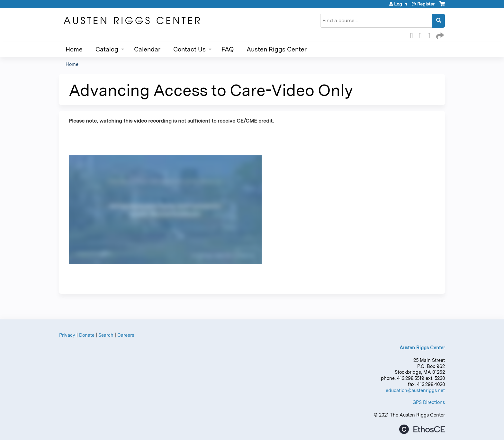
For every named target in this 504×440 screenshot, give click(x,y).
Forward (439, 35)
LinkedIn (431, 35)
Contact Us (189, 49)
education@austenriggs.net (415, 390)
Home (74, 49)
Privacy (67, 335)
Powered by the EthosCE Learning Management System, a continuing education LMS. (422, 429)
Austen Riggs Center (277, 49)
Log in (401, 4)
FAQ (228, 49)
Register (426, 4)
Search (106, 335)
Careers (126, 335)
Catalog (107, 49)
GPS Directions (429, 402)
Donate (87, 335)
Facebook (413, 35)
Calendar (147, 49)
